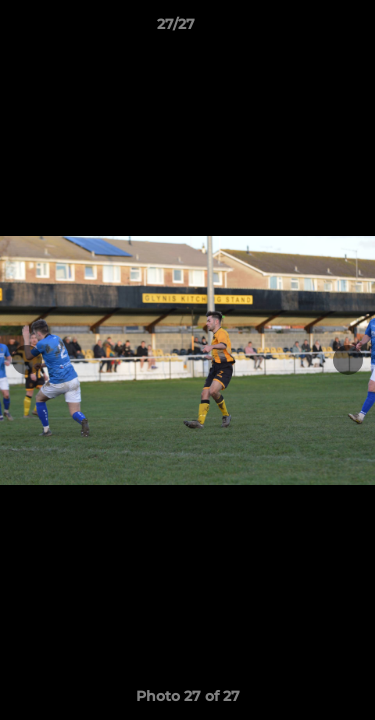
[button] (303, 29)
